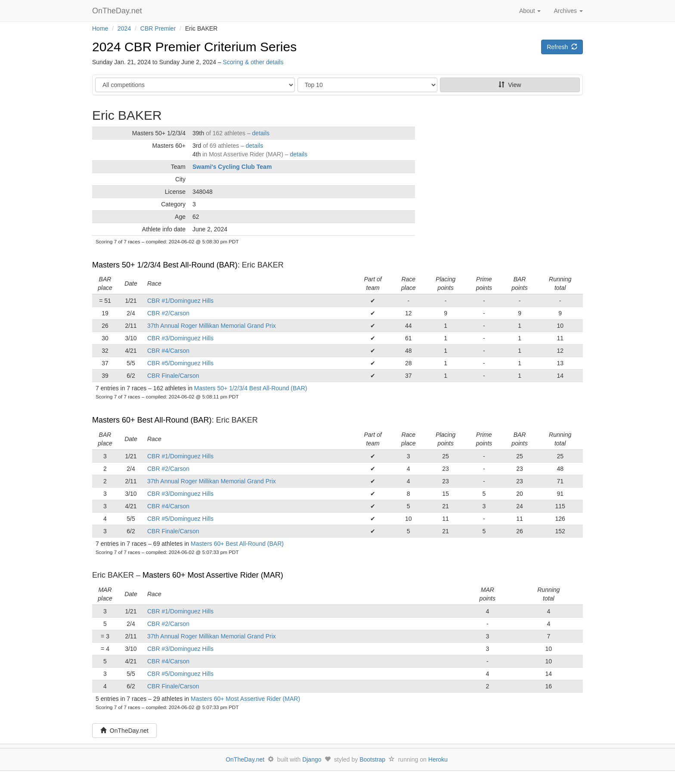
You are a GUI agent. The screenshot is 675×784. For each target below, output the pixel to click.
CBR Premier (158, 28)
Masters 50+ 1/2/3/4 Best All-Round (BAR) (165, 265)
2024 (124, 28)
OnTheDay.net (118, 11)
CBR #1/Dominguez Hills (180, 301)
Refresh (562, 47)
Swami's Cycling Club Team (232, 167)
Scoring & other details (253, 62)
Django (312, 759)
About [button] (530, 11)
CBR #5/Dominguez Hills (180, 363)
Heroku (438, 759)
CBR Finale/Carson (173, 376)
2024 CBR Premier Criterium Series (194, 47)
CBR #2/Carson (168, 313)
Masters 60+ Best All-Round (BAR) (152, 420)
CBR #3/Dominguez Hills (180, 338)
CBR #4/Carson (168, 351)
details (261, 133)
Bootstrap (372, 759)
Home (100, 28)
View (510, 85)
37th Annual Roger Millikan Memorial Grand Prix (212, 326)
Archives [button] (568, 11)
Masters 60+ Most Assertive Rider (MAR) (213, 575)
